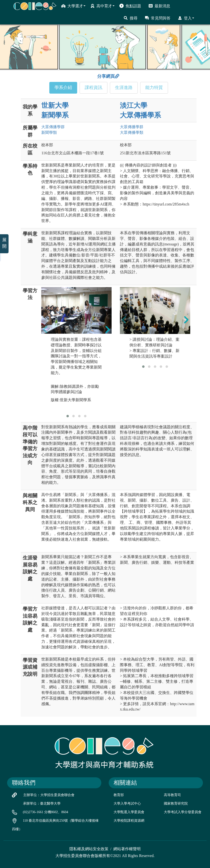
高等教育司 (172, 795)
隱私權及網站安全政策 (89, 849)
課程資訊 (94, 88)
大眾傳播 (53, 127)
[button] (68, 416)
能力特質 (154, 88)
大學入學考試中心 (127, 804)
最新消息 (159, 6)
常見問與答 (158, 18)
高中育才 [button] (102, 6)
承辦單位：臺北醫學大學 (42, 804)
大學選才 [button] (73, 6)
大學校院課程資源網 (129, 821)
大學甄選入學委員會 (129, 812)
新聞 (49, 132)
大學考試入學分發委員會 (183, 812)
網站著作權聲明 (127, 849)
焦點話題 (130, 6)
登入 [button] (186, 18)
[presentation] (45, 330)
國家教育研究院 (176, 804)
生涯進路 (124, 88)
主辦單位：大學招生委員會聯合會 (49, 795)
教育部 (119, 795)
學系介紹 (63, 88)
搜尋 (131, 18)
